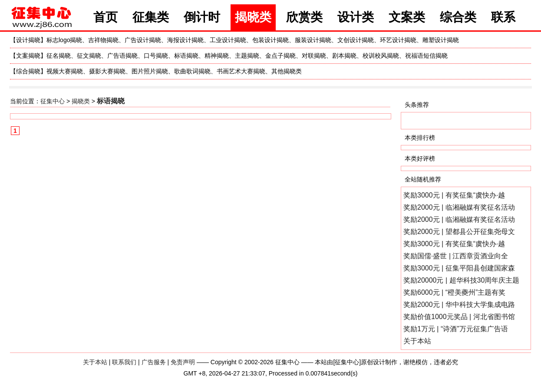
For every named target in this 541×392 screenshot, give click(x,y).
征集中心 (53, 101)
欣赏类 (304, 17)
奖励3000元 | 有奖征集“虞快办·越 (454, 195)
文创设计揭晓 (356, 40)
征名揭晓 (59, 56)
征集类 (151, 17)
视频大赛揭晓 (65, 71)
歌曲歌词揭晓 (192, 71)
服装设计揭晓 (313, 40)
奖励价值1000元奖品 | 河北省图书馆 (459, 317)
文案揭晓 (28, 56)
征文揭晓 (89, 56)
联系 (503, 17)
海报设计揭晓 (185, 40)
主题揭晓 (247, 56)
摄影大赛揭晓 (107, 71)
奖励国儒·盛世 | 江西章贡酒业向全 (456, 256)
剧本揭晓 (344, 56)
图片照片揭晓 (150, 71)
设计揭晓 (28, 40)
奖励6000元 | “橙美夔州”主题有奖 (454, 292)
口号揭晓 (156, 56)
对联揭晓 (314, 56)
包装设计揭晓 (270, 40)
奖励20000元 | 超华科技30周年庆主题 (461, 280)
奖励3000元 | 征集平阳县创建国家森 (459, 268)
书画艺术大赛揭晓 (241, 71)
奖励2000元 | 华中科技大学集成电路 (459, 305)
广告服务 (154, 362)
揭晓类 (253, 17)
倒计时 (202, 17)
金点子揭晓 (280, 56)
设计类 (356, 17)
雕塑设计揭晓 (441, 40)
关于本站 (417, 341)
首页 (106, 17)
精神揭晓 (217, 56)
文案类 (407, 17)
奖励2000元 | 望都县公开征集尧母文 (459, 232)
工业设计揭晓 (228, 40)
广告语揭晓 (122, 56)
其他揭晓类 (287, 71)
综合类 (458, 17)
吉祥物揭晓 (103, 40)
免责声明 (183, 362)
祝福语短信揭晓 (426, 56)
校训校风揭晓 (381, 56)
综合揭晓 (28, 71)
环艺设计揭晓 (398, 40)
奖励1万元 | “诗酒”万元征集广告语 (456, 329)
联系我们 (124, 362)
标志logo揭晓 (64, 40)
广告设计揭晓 (143, 40)
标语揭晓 (186, 56)
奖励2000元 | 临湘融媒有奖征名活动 (459, 207)
